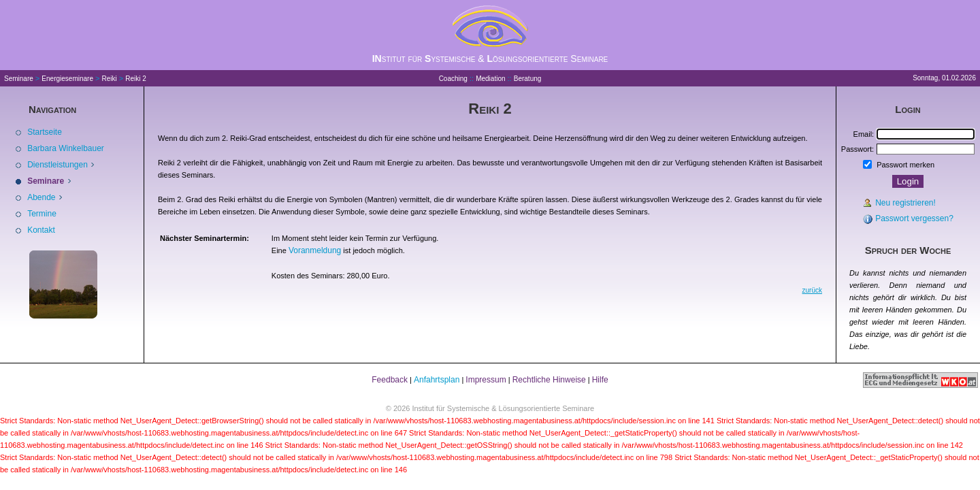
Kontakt (41, 230)
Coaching (453, 79)
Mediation (490, 79)
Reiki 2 (136, 79)
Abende (43, 197)
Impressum (486, 380)
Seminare (19, 79)
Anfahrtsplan (437, 380)
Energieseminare (67, 79)
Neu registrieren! (905, 203)
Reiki (110, 79)
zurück (812, 290)
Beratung (528, 79)
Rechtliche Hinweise (549, 380)
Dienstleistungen (59, 165)
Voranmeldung (315, 250)
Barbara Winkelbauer (66, 148)
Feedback (390, 380)
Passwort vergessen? (914, 218)
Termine (42, 214)
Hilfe (600, 380)
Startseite (45, 132)
